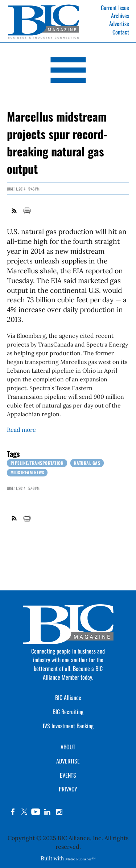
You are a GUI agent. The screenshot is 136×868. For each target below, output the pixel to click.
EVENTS (68, 775)
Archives (120, 16)
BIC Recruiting (68, 712)
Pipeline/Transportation (37, 463)
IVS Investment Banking (68, 726)
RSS (15, 211)
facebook (13, 812)
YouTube (36, 812)
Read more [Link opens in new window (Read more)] (21, 430)
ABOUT (68, 747)
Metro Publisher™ (80, 859)
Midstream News (27, 472)
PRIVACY (68, 789)
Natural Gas (87, 463)
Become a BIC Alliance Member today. (73, 673)
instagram (59, 812)
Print (27, 211)
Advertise (119, 24)
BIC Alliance (68, 697)
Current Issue (115, 8)
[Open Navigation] (68, 71)
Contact (121, 32)
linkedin (48, 812)
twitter (24, 812)
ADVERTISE (68, 761)
